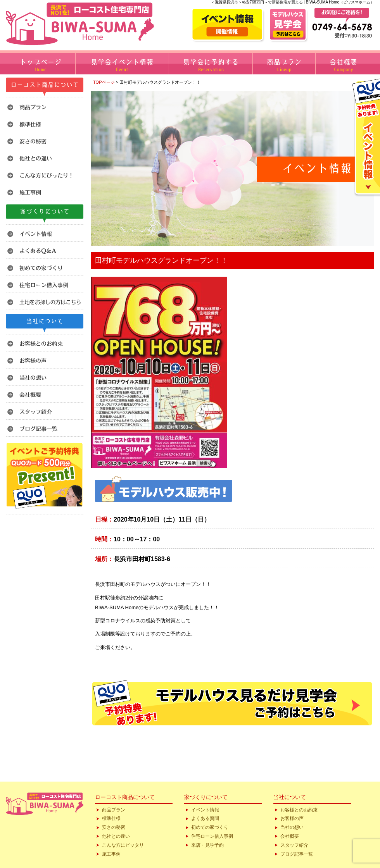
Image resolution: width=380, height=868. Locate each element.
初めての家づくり (210, 827)
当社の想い (292, 827)
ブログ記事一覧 (297, 854)
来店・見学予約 (207, 845)
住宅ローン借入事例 (212, 836)
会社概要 (290, 836)
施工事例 (111, 854)
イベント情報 (205, 810)
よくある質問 (205, 818)
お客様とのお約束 (299, 810)
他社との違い (116, 836)
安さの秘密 (114, 827)
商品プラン (114, 810)
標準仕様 (111, 818)
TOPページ (104, 82)
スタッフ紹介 (294, 845)
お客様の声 (292, 818)
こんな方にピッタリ (123, 845)
